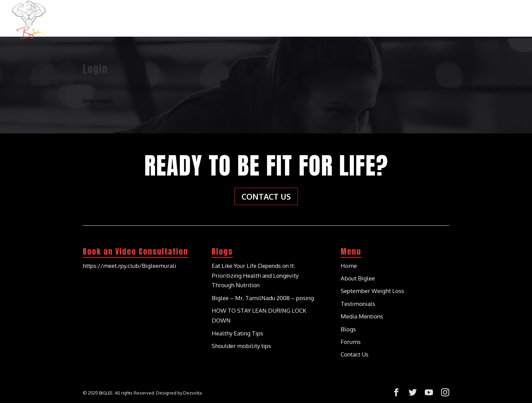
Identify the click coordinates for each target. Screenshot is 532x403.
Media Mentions (362, 316)
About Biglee (321, 16)
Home (279, 16)
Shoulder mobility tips (241, 346)
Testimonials (414, 16)
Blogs (458, 16)
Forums (351, 342)
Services (367, 16)
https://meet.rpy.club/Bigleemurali (130, 266)
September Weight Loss (372, 291)
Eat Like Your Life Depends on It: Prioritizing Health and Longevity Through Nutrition (255, 276)
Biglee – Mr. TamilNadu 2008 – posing (263, 298)
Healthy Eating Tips (237, 333)
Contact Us (498, 16)
